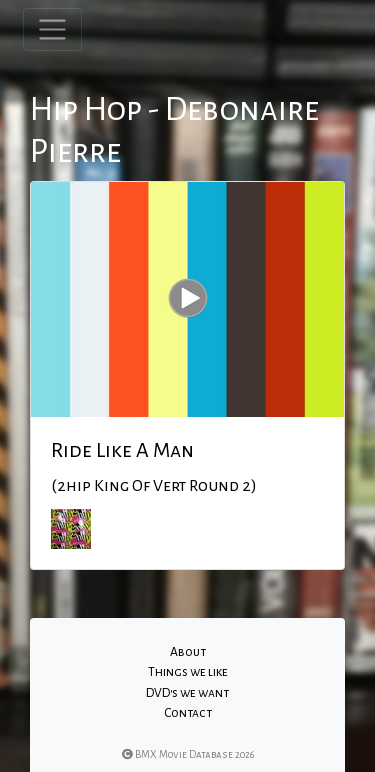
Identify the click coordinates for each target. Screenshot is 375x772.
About (188, 652)
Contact (188, 713)
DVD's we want (187, 693)
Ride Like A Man (122, 450)
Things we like (188, 672)
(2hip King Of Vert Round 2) (154, 486)
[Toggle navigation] (52, 29)
